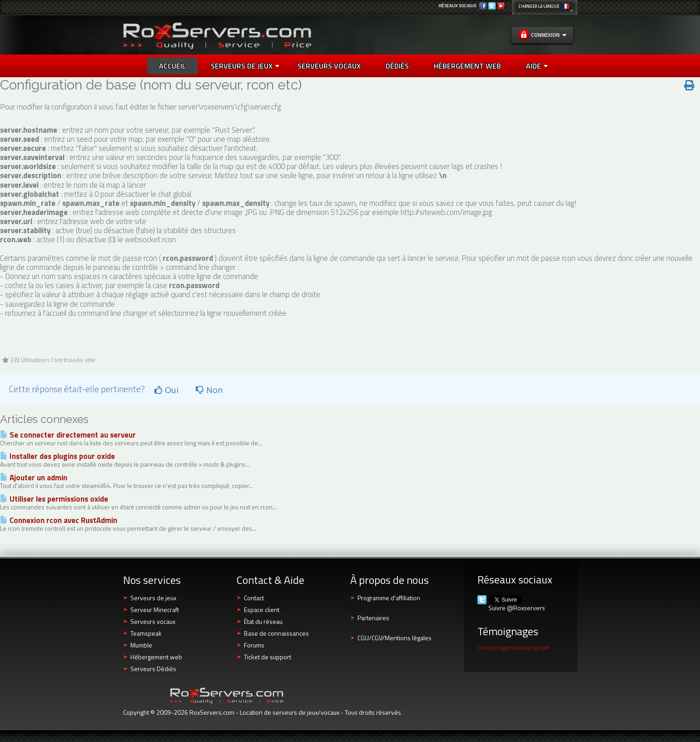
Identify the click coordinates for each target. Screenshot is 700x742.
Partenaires (373, 618)
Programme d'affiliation (389, 598)
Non (209, 390)
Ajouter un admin (34, 478)
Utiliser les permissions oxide (54, 499)
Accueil (172, 66)
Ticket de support (268, 657)
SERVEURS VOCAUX (329, 66)
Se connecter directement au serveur (68, 435)
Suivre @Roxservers (517, 608)
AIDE (537, 66)
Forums (254, 645)
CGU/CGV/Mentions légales (395, 638)
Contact (254, 598)
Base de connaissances (276, 633)
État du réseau (263, 621)
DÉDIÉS (397, 66)
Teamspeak (146, 633)
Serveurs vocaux (153, 621)
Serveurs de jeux (245, 66)
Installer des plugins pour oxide (57, 456)
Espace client (262, 610)
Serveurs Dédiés (153, 669)
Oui (166, 390)
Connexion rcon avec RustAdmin (59, 520)
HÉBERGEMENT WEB (467, 66)
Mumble (141, 645)
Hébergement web (156, 657)
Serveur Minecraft (155, 610)
